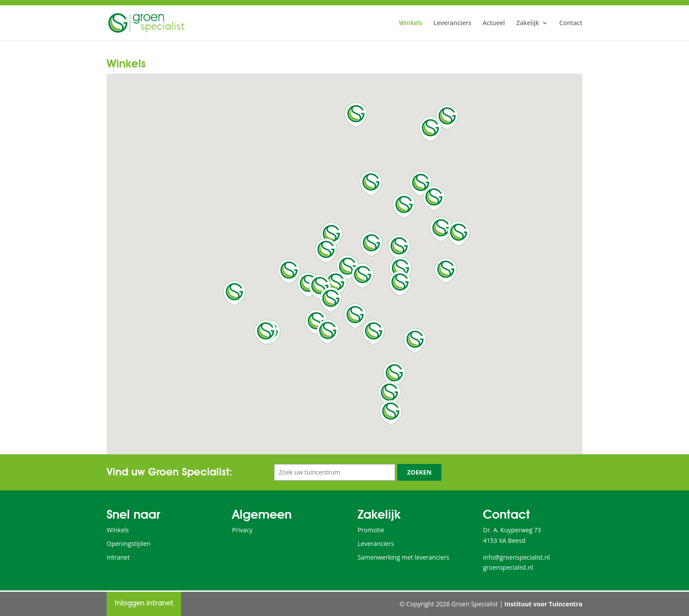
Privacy (242, 530)
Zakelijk (528, 23)
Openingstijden (128, 544)
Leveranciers (452, 23)
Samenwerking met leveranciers (404, 557)
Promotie (371, 530)
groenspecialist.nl (508, 567)
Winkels (410, 23)
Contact (571, 23)
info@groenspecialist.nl (516, 557)
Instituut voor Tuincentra (543, 604)
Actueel (494, 23)
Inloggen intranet (144, 603)
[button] (336, 283)
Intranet (118, 557)
